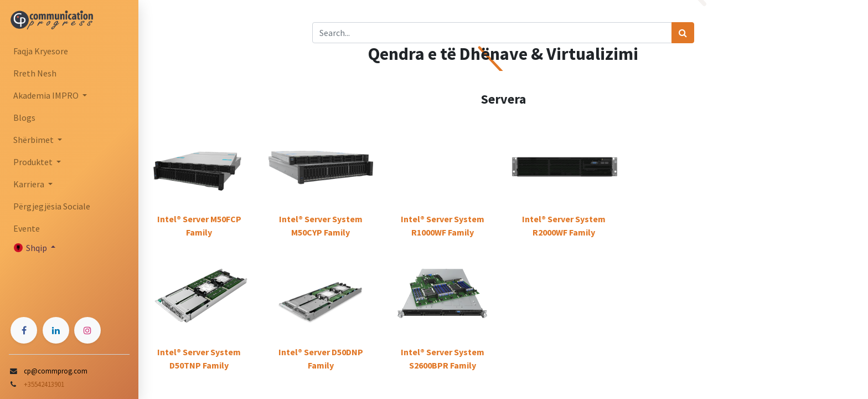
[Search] (683, 33)
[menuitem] (69, 51)
